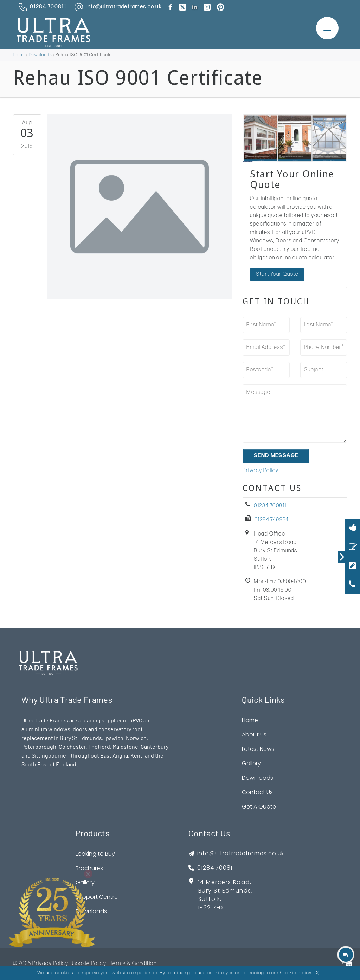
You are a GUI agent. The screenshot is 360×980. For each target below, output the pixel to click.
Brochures (89, 869)
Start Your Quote (277, 274)
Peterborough (39, 747)
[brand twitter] (182, 7)
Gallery (251, 764)
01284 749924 (272, 521)
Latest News (258, 750)
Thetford (99, 747)
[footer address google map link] (236, 898)
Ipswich (114, 738)
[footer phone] (236, 869)
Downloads (40, 55)
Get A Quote (259, 807)
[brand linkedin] (195, 7)
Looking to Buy (95, 854)
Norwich (136, 738)
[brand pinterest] (220, 7)
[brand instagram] (207, 7)
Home (19, 55)
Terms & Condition (133, 964)
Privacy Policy (261, 471)
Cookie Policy (89, 964)
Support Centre (97, 898)
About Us (254, 735)
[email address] (117, 7)
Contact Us (257, 793)
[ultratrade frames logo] (53, 32)
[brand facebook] (170, 7)
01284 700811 (270, 507)
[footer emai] (236, 854)
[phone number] (41, 7)
